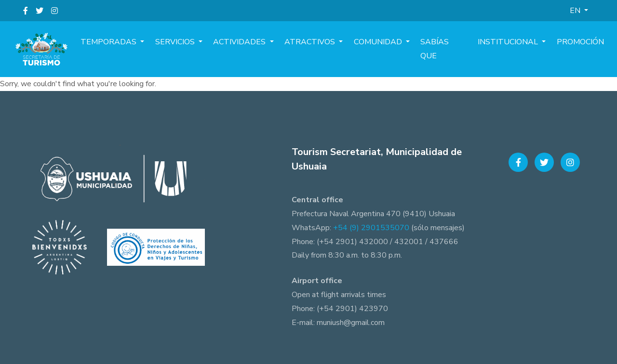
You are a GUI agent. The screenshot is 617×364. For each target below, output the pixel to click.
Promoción (582, 49)
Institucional (514, 49)
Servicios (196, 49)
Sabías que (451, 49)
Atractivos (325, 49)
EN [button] (576, 11)
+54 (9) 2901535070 (371, 228)
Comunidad (389, 49)
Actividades (258, 49)
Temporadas (133, 49)
